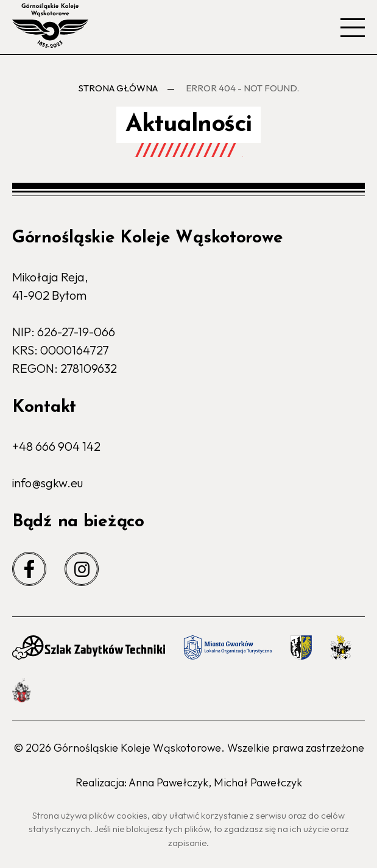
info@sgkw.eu (48, 483)
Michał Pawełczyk (258, 782)
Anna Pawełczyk (168, 782)
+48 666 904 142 (56, 446)
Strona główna (118, 88)
